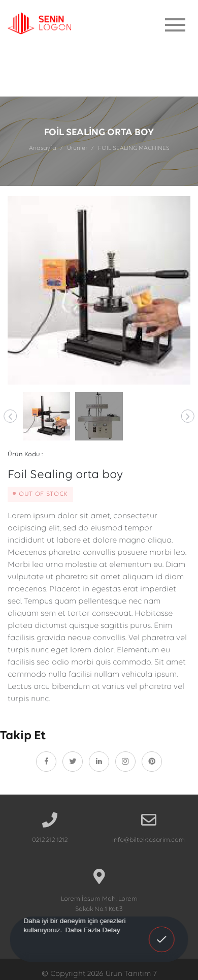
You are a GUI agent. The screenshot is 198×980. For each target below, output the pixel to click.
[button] (10, 416)
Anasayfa (43, 148)
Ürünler (77, 148)
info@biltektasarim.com (148, 840)
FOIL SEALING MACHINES (134, 148)
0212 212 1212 (50, 840)
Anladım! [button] (162, 932)
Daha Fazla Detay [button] (93, 929)
